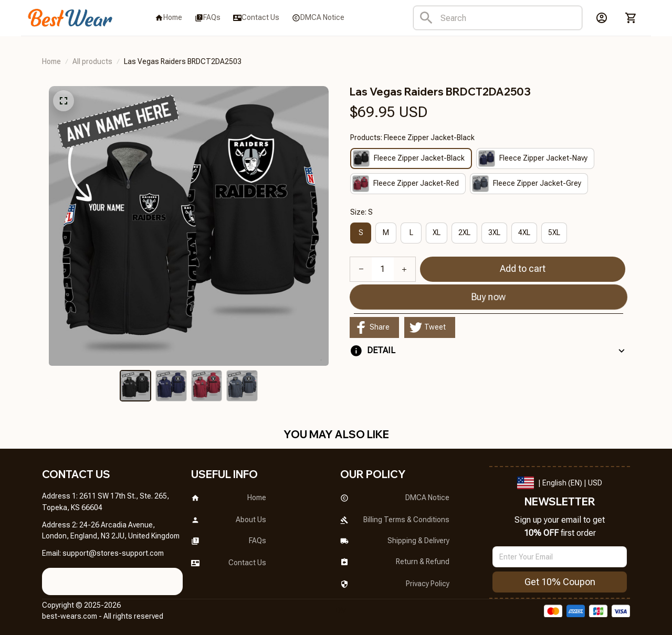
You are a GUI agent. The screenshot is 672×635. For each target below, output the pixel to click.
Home (51, 61)
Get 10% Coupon (560, 582)
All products (92, 61)
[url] (113, 554)
